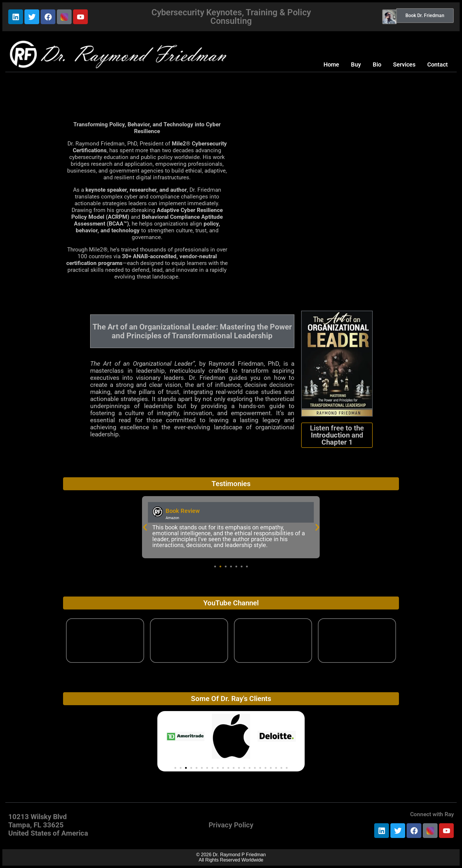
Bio (377, 64)
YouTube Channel (231, 603)
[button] (145, 527)
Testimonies (231, 484)
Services (404, 64)
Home (331, 64)
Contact (438, 64)
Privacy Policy (231, 825)
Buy (356, 64)
